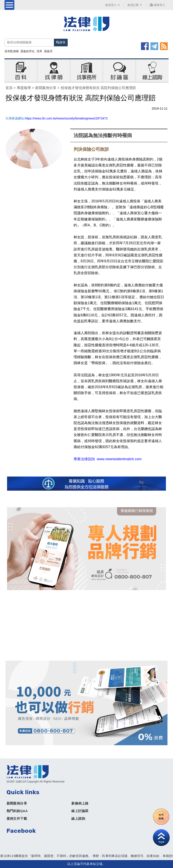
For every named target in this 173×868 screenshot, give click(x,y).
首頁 (9, 88)
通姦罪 (48, 51)
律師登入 (158, 5)
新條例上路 (80, 803)
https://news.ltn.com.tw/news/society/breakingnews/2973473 (66, 118)
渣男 (39, 51)
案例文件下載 (17, 819)
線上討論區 (80, 811)
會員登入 (113, 5)
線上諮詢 (78, 819)
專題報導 (24, 88)
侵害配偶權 (12, 51)
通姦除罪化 (28, 51)
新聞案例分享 (46, 88)
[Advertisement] (87, 625)
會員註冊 (135, 5)
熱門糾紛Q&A (17, 811)
